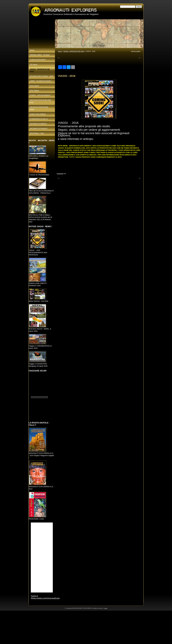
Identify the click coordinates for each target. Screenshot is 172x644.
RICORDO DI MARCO (38, 124)
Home (60, 51)
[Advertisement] (72, 627)
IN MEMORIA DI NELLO (39, 119)
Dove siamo (34, 86)
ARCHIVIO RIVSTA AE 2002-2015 (41, 101)
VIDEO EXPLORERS (38, 114)
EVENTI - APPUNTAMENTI (40, 95)
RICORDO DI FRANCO (39, 129)
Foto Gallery (34, 91)
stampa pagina (136, 51)
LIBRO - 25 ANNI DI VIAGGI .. (41, 81)
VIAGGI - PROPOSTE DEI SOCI (74, 51)
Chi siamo (34, 65)
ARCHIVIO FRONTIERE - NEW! (39, 108)
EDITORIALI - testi (37, 133)
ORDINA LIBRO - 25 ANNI (40, 55)
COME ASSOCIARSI (38, 60)
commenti (60, 174)
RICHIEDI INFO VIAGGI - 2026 (42, 76)
